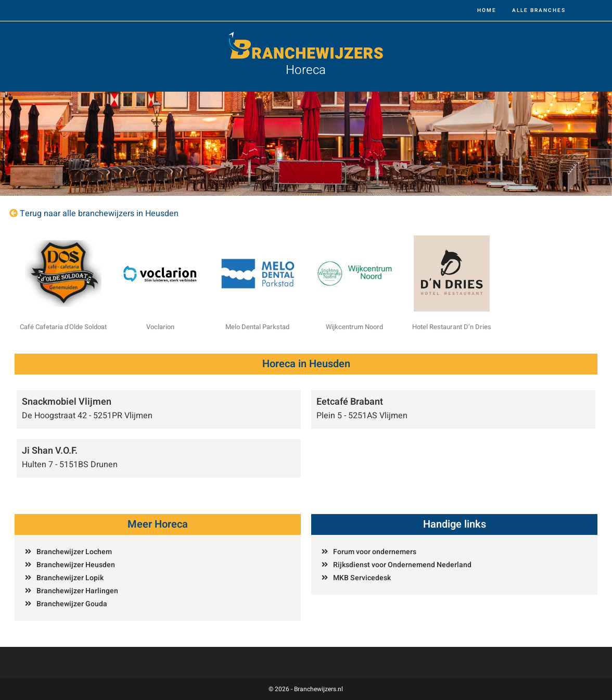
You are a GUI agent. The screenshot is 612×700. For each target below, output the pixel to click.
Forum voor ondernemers (375, 552)
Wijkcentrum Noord (354, 327)
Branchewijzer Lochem (74, 552)
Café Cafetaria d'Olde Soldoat (63, 327)
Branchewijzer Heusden (76, 565)
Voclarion (160, 327)
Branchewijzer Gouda (72, 604)
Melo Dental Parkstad (257, 327)
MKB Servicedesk (362, 578)
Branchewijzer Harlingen (77, 591)
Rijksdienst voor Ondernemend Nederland (402, 565)
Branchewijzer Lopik (70, 578)
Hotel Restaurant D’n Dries (452, 327)
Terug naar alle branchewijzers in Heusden (99, 214)
